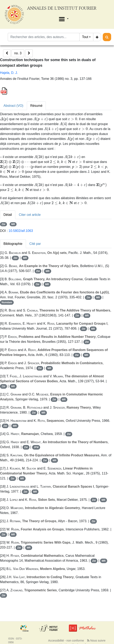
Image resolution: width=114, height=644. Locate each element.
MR (13, 224)
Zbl (3, 224)
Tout (85, 37)
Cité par (35, 244)
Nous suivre (96, 641)
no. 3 (18, 53)
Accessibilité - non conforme (66, 641)
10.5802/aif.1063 (21, 231)
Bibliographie (13, 244)
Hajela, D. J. (9, 73)
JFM (36, 447)
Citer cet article (30, 215)
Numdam (7, 302)
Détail (8, 215)
